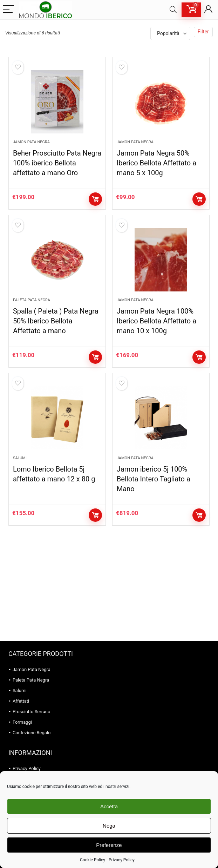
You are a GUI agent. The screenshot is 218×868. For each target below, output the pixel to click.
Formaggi (22, 722)
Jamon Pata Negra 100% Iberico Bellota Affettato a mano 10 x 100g (156, 321)
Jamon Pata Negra (31, 142)
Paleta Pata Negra (32, 300)
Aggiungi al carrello (95, 199)
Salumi (20, 458)
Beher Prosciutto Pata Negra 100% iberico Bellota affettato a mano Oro (57, 163)
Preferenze (109, 845)
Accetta (109, 806)
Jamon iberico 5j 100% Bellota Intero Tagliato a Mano (154, 479)
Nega (109, 826)
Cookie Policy (93, 860)
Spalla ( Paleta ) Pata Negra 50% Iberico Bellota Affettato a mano (56, 321)
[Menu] (8, 10)
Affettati (21, 701)
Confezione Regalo (32, 733)
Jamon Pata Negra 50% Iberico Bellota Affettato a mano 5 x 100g (156, 163)
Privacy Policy (122, 860)
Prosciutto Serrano (32, 712)
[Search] (173, 10)
